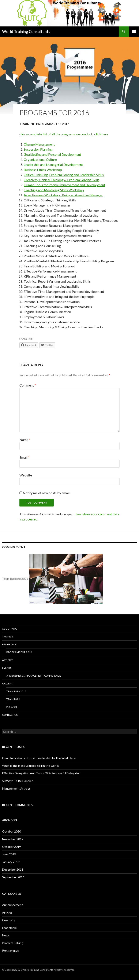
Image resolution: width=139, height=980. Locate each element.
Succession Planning (38, 149)
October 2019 (12, 847)
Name (25, 440)
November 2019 (13, 839)
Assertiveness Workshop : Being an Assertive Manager (63, 195)
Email (25, 457)
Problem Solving (13, 943)
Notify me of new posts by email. (46, 493)
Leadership (9, 928)
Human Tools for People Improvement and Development (64, 185)
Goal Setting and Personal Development (52, 154)
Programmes (10, 950)
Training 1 (13, 699)
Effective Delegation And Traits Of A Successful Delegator (41, 773)
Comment (28, 385)
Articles (8, 660)
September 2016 (13, 877)
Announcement (12, 905)
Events (7, 668)
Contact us (10, 715)
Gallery (7, 683)
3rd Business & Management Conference (34, 676)
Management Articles (16, 788)
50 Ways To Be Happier (17, 781)
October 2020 (12, 831)
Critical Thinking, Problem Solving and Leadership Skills (64, 175)
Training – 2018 (16, 691)
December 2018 (13, 869)
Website (26, 475)
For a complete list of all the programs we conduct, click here (64, 134)
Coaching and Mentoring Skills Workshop (54, 190)
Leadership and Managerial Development (53, 164)
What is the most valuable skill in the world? (31, 766)
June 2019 (9, 854)
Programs (9, 644)
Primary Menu (134, 32)
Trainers (8, 637)
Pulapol (12, 707)
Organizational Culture (40, 159)
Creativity (9, 920)
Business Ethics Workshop (43, 170)
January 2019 (11, 862)
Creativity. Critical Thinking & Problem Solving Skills (61, 180)
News (6, 935)
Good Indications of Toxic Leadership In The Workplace (39, 758)
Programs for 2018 (19, 652)
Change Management (39, 144)
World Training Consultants (26, 32)
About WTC (10, 629)
